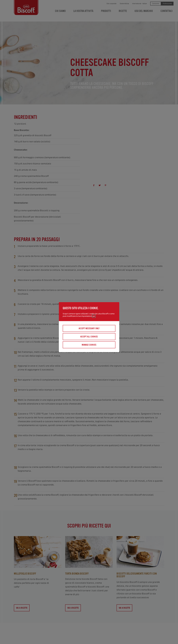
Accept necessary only (89, 328)
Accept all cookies (89, 337)
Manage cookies (89, 345)
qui (94, 316)
